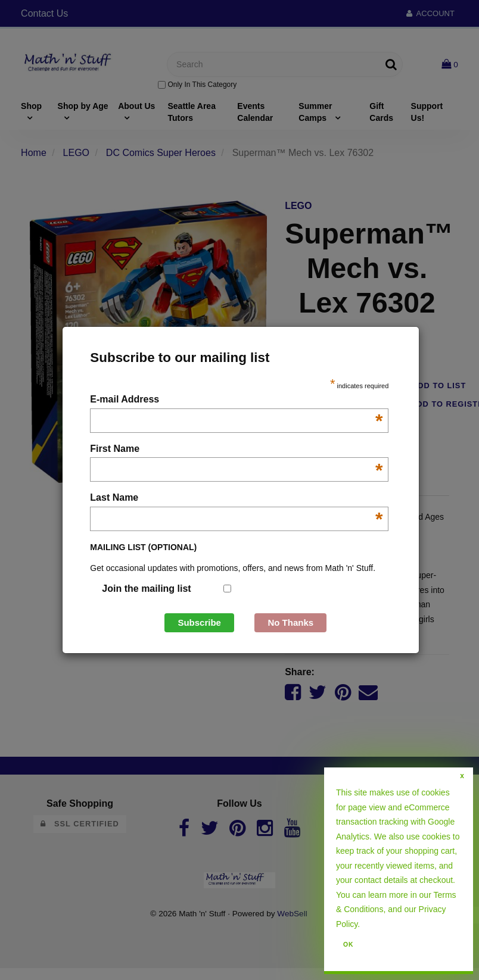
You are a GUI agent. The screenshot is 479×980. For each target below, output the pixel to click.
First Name (236, 450)
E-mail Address (236, 400)
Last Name (236, 499)
